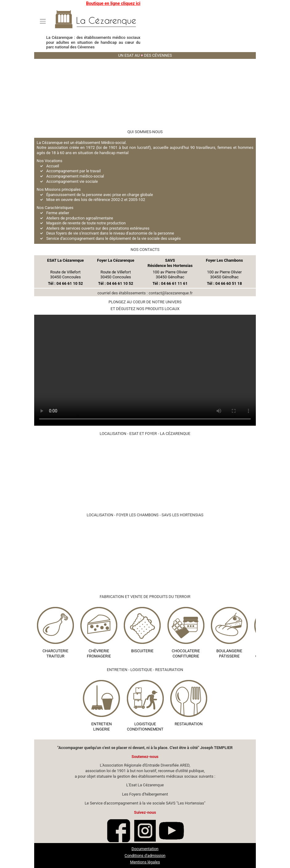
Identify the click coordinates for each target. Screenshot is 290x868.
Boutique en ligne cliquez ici (113, 3)
